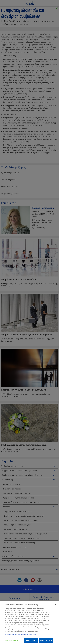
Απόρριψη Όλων (46, 642)
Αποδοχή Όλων (31, 642)
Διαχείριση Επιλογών (12, 642)
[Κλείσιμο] (56, 606)
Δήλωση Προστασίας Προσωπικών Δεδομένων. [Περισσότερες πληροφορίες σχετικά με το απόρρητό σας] (21, 636)
